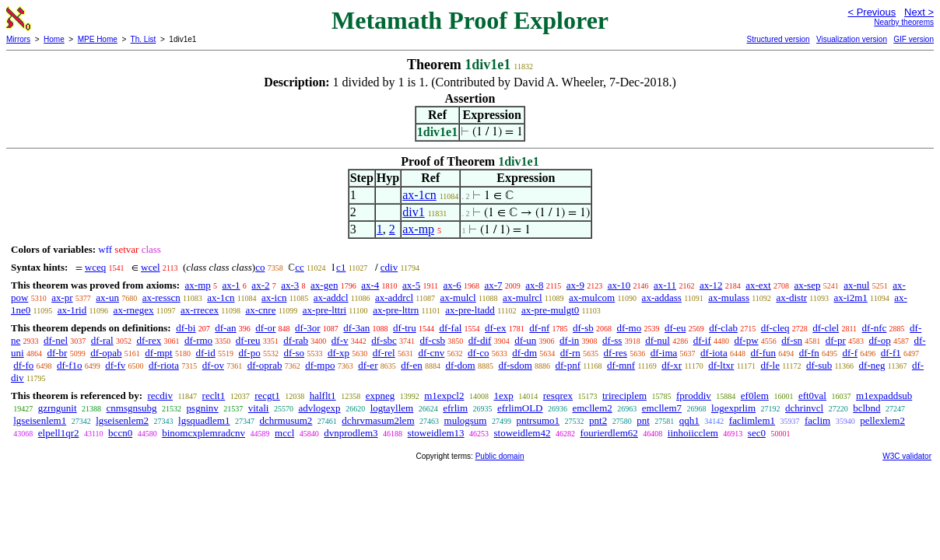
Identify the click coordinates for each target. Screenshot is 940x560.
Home (54, 39)
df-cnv (431, 353)
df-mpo (320, 365)
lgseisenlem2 (122, 420)
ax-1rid (72, 310)
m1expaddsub (884, 395)
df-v (340, 340)
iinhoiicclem (693, 433)
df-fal (450, 328)
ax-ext (758, 285)
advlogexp (319, 408)
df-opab (106, 353)
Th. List (144, 39)
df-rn (570, 353)
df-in (569, 340)
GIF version (914, 39)
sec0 (757, 433)
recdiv (160, 395)
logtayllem (392, 408)
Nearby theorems (904, 22)
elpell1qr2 (59, 433)
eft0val (812, 395)
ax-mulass (729, 297)
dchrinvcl (804, 408)
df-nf (539, 328)
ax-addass (662, 297)
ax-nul (856, 285)
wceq (95, 267)
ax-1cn (419, 195)
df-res (616, 353)
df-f (850, 353)
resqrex (558, 395)
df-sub (819, 365)
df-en (411, 365)
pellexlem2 (882, 420)
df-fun (763, 353)
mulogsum (466, 420)
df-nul (658, 340)
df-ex (495, 328)
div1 (413, 212)
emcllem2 (592, 408)
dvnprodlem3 (351, 433)
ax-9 (575, 285)
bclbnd (866, 408)
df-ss (612, 340)
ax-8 (534, 285)
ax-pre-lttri (324, 310)
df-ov (213, 365)
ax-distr (791, 297)
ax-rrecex (200, 310)
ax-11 (665, 285)
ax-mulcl (458, 297)
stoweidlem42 (523, 433)
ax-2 (260, 285)
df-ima (664, 353)
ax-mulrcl (523, 297)
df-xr (672, 365)
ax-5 (411, 285)
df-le (770, 365)
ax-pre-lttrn (396, 310)
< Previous (872, 12)
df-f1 (891, 353)
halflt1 (323, 395)
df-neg (872, 365)
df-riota (164, 365)
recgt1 (267, 395)
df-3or (308, 328)
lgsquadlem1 (204, 420)
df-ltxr (721, 365)
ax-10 (619, 285)
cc (300, 267)
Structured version (778, 39)
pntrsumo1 (538, 420)
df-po (249, 353)
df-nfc (875, 328)
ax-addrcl (394, 297)
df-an (225, 328)
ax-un (107, 297)
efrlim (455, 408)
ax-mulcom (592, 297)
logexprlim (733, 408)
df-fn (809, 353)
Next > (919, 12)
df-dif (480, 340)
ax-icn (274, 297)
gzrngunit (58, 408)
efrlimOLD (520, 408)
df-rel (384, 353)
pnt (643, 420)
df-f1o (70, 365)
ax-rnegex (134, 310)
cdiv (389, 267)
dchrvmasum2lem (378, 420)
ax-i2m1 (850, 297)
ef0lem (755, 395)
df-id (205, 353)
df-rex (149, 340)
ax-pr (62, 297)
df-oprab (265, 365)
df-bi (186, 328)
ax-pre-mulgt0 (550, 310)
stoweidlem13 (436, 433)
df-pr (836, 340)
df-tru (405, 328)
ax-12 (711, 285)
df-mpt (158, 353)
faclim (817, 420)
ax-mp (418, 229)
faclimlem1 (752, 420)
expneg (381, 395)
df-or (265, 328)
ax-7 (493, 285)
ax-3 (290, 285)
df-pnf (568, 365)
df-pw (747, 340)
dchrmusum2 (286, 420)
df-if (702, 340)
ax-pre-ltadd (470, 310)
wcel (151, 267)
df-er (368, 365)
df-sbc (384, 340)
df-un (525, 340)
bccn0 (120, 433)
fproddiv (694, 395)
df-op (880, 340)
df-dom (460, 365)
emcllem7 (662, 408)
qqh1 (689, 420)
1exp (503, 395)
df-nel (56, 340)
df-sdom (515, 365)
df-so (294, 353)
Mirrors (18, 39)
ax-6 (452, 285)
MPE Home (98, 39)
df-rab (296, 340)
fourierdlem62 (609, 433)
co (260, 267)
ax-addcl (331, 297)
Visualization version (852, 39)
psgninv (203, 408)
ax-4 (370, 285)
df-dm (524, 353)
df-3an (356, 328)
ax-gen (324, 285)
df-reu (248, 340)
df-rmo (198, 340)
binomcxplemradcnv (203, 433)
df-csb (433, 340)
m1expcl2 (444, 395)
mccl (284, 433)
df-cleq (775, 328)
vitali (259, 408)
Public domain (500, 456)
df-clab (723, 328)
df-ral (102, 340)
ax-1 (231, 285)
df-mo (629, 328)
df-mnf (621, 365)
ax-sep (807, 285)
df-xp (338, 353)
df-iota (714, 353)
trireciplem (624, 395)
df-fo (23, 365)
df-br (57, 353)
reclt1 (214, 395)
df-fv (115, 365)
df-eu (675, 328)
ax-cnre (260, 310)
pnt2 (598, 420)
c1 (341, 267)
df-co (478, 353)
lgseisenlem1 (40, 420)
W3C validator (907, 456)
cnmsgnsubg (132, 408)
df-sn (792, 340)
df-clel (826, 328)
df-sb (583, 328)
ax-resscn (161, 297)
